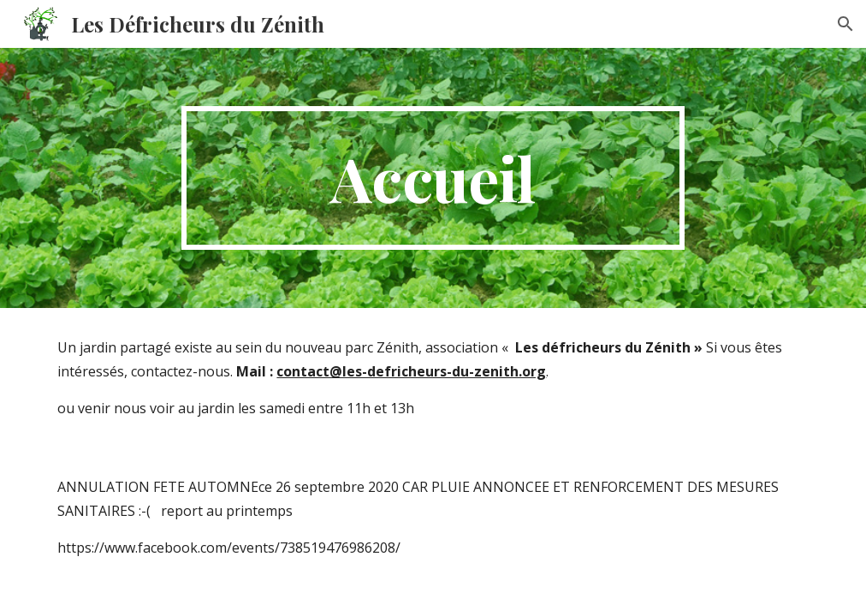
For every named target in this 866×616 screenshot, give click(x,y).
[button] (845, 24)
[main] (433, 178)
